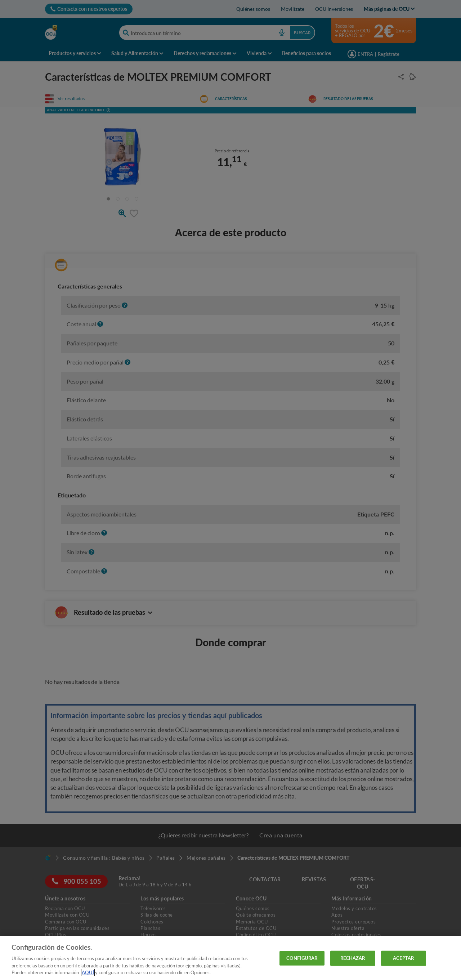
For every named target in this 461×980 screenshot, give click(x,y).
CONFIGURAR (302, 958)
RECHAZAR (353, 958)
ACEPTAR (403, 958)
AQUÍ (88, 972)
